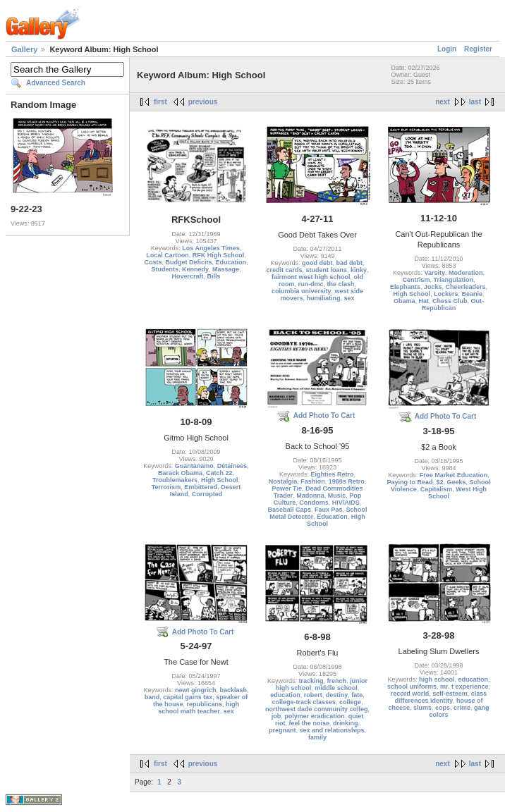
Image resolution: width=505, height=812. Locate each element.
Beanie (473, 294)
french (337, 681)
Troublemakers (175, 480)
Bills (214, 276)
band (152, 697)
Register (478, 49)
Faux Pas (329, 510)
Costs (153, 262)
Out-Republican (453, 304)
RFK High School (219, 255)
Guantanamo (194, 466)
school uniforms (412, 687)
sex (349, 298)
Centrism (416, 280)
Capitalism (437, 489)
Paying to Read (409, 482)
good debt (317, 263)
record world (410, 694)
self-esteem (450, 694)
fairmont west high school (311, 277)
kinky (359, 270)
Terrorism (166, 487)
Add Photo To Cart (324, 416)
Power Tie (287, 488)
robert (313, 695)
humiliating (324, 298)
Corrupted (207, 494)
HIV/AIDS (346, 503)
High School (412, 294)
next (443, 102)
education (285, 695)
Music (337, 496)
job (276, 716)
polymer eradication (315, 716)
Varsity (434, 273)
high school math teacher (199, 708)
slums (422, 708)
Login (447, 49)
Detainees (232, 466)
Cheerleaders (466, 287)
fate (357, 695)
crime (462, 708)
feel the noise (309, 723)
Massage (226, 269)
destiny (337, 695)
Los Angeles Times (211, 248)
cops (443, 708)
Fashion (313, 481)
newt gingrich (196, 690)
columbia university (302, 291)
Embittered (201, 487)
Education (231, 262)
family (317, 737)
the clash (341, 284)
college (350, 702)
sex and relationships (331, 730)
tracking (311, 681)
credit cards (284, 270)
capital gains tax (188, 697)
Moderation (466, 273)
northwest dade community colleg (317, 709)
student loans (326, 270)
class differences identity (440, 697)
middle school (336, 688)
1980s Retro (347, 481)
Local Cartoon (168, 255)
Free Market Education (454, 475)
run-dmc (310, 284)
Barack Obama (180, 473)
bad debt (350, 263)
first (160, 102)
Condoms (314, 503)
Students (165, 269)
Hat (424, 301)
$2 (439, 482)
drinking (346, 723)
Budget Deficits (188, 262)
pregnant (282, 730)
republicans (205, 704)
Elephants (405, 287)
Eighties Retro (333, 474)
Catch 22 (219, 473)
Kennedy (195, 269)
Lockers (446, 294)
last (475, 102)
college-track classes (304, 702)
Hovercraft (187, 276)
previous (203, 102)
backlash (234, 690)
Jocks (433, 287)
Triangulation (454, 280)
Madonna (310, 496)
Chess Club (450, 301)
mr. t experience (464, 687)
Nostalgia (283, 481)
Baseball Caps (289, 510)
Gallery (24, 49)
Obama (404, 301)
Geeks (457, 482)
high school (437, 679)
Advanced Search (56, 83)
